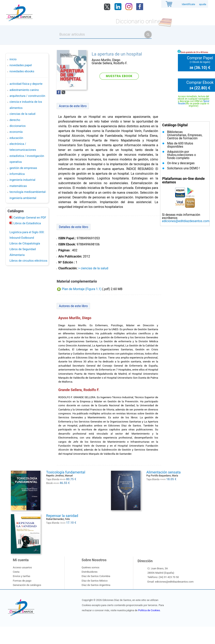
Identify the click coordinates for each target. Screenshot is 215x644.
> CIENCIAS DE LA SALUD (93, 268)
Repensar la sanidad (62, 516)
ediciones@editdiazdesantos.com (186, 221)
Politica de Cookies (149, 610)
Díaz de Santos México (94, 581)
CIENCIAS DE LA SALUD (22, 114)
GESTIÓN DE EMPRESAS (23, 168)
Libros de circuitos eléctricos (28, 261)
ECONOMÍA (16, 132)
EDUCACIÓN (16, 138)
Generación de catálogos (27, 585)
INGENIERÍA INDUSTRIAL (22, 180)
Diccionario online (138, 21)
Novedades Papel (21, 65)
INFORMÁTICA (17, 174)
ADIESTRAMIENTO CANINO (24, 90)
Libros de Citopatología (25, 243)
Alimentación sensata (163, 472)
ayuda (203, 4)
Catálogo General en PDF (29, 218)
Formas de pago (22, 581)
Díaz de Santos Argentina (96, 585)
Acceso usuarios (22, 567)
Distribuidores (89, 572)
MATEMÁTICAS (18, 186)
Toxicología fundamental (66, 472)
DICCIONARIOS (17, 126)
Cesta (16, 572)
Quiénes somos (90, 567)
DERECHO (15, 120)
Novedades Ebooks (22, 71)
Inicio (13, 59)
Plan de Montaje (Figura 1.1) (82, 289)
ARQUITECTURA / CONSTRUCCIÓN (27, 96)
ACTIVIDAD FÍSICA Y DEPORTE (26, 84)
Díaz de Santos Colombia (96, 576)
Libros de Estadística (27, 223)
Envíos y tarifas (22, 576)
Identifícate (188, 4)
